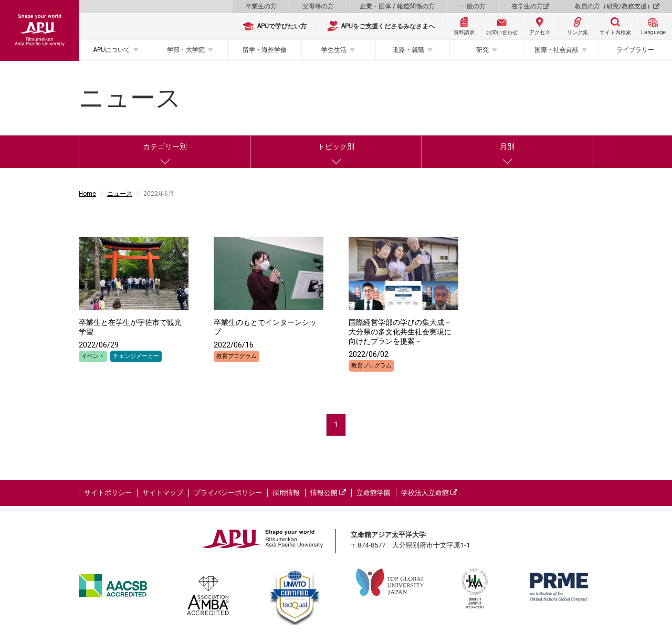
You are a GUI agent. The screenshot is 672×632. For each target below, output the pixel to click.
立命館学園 (374, 493)
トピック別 (336, 146)
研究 (482, 50)
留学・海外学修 (265, 50)
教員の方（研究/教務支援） (617, 6)
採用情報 (286, 493)
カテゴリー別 (165, 146)
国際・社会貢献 (556, 50)
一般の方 (473, 6)
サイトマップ (163, 493)
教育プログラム (237, 356)
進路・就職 (408, 50)
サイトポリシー (108, 493)
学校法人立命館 (429, 493)
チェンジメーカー (136, 356)
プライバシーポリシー (228, 493)
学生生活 (334, 50)
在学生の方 (530, 6)
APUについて (112, 50)
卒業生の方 (261, 6)
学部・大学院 (186, 50)
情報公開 (328, 493)
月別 (507, 146)
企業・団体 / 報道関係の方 (397, 6)
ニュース (120, 194)
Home (87, 194)
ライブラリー (635, 50)
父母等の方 (318, 6)
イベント (93, 356)
